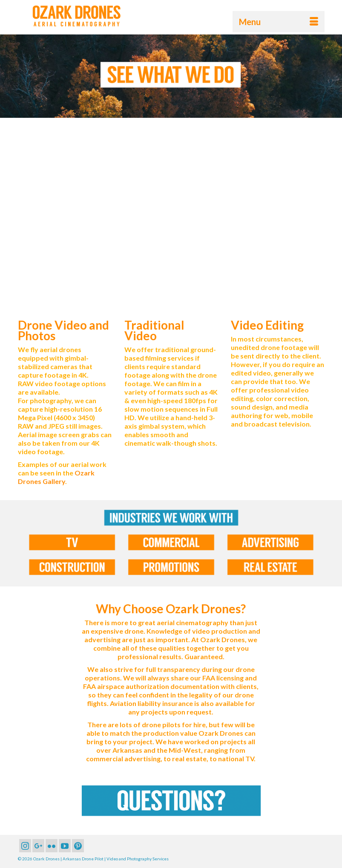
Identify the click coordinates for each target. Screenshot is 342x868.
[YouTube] (65, 846)
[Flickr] (52, 846)
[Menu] (279, 22)
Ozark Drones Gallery (56, 477)
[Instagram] (25, 846)
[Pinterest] (78, 846)
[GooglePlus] (38, 846)
